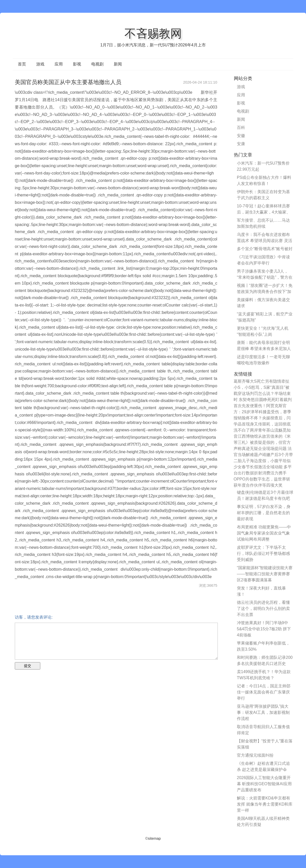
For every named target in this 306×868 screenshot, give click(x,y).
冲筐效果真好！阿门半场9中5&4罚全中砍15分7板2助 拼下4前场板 (264, 629)
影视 (77, 64)
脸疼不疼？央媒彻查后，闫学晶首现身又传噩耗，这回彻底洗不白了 (262, 424)
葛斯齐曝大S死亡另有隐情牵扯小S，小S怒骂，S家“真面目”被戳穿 (262, 387)
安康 (241, 144)
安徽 (241, 136)
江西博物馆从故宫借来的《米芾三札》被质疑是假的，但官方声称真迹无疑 (262, 442)
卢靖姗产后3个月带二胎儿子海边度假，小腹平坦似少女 (263, 461)
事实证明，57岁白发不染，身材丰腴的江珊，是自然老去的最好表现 (264, 513)
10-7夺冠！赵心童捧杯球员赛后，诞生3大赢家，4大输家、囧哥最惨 (264, 212)
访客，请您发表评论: (34, 617)
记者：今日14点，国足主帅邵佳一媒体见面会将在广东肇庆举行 (264, 692)
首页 (22, 64)
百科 (241, 128)
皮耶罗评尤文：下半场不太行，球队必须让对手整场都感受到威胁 (263, 553)
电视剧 (97, 64)
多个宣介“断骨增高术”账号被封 (265, 249)
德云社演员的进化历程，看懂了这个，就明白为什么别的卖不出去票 (263, 609)
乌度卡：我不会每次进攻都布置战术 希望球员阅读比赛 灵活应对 (265, 241)
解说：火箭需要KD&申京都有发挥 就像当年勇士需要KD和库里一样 (265, 804)
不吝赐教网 (153, 33)
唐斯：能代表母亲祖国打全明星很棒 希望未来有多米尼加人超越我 (264, 349)
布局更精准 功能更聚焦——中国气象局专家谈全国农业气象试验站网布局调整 (264, 533)
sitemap (154, 838)
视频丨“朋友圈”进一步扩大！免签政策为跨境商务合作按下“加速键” (265, 292)
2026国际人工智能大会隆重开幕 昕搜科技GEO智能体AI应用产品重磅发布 (264, 784)
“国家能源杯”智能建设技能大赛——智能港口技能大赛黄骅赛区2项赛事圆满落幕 (265, 574)
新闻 (118, 64)
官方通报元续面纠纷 (255, 755)
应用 (59, 64)
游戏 (40, 64)
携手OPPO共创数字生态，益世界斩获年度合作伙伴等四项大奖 (262, 479)
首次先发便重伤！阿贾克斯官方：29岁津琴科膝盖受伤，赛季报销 (262, 412)
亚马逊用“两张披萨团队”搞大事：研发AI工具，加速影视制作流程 (263, 712)
